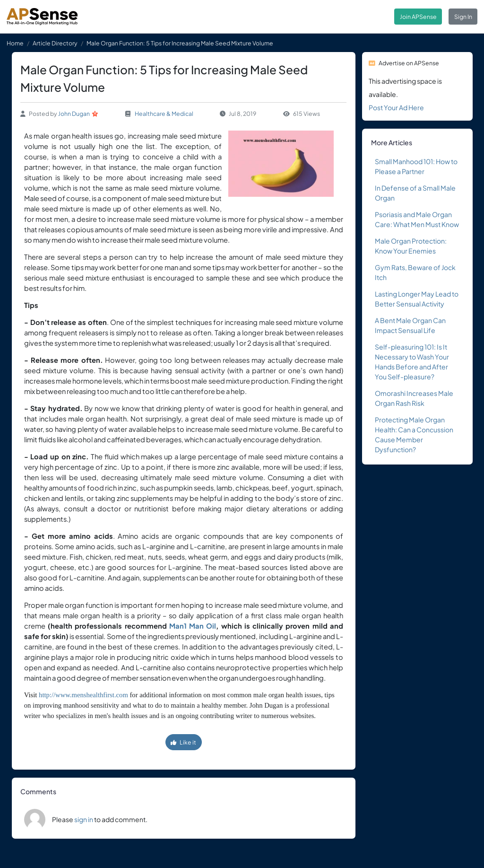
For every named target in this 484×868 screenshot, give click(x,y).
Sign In (463, 17)
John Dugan (74, 114)
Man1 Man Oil (193, 626)
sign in (84, 819)
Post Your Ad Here (396, 107)
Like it (183, 742)
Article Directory (55, 43)
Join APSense (418, 17)
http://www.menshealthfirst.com (83, 695)
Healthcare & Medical (164, 114)
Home (15, 43)
